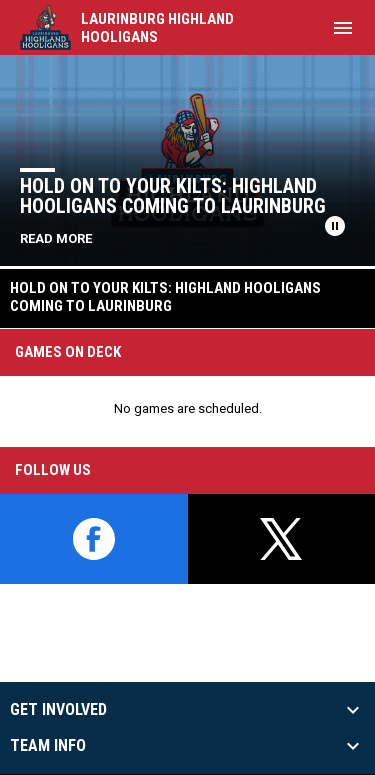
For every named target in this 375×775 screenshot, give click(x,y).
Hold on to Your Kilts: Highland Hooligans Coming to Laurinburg (173, 196)
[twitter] (282, 539)
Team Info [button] (48, 746)
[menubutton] (343, 28)
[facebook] (94, 539)
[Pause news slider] (335, 226)
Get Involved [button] (58, 710)
